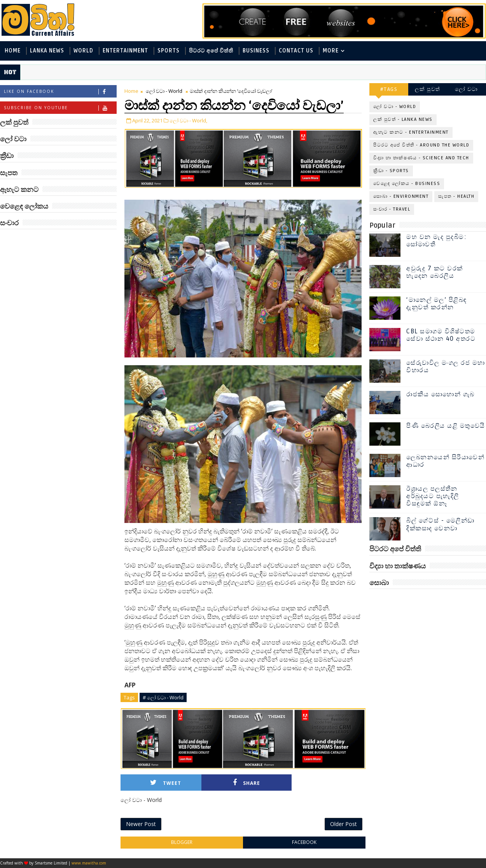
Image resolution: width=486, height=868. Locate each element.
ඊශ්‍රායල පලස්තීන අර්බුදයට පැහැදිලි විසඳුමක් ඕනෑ (433, 496)
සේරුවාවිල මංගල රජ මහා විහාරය (446, 367)
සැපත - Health (456, 196)
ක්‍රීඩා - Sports (391, 171)
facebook (304, 842)
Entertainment (125, 51)
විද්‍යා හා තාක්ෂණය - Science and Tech (421, 158)
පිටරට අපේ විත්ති (211, 51)
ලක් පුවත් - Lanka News (403, 119)
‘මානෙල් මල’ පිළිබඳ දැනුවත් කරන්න (437, 304)
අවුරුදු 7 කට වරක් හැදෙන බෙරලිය (435, 272)
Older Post (344, 824)
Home (13, 51)
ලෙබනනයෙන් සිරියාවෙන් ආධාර (445, 461)
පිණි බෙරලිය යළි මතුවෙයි (446, 426)
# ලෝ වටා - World (163, 697)
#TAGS (389, 89)
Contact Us (296, 51)
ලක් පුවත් (428, 89)
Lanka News (47, 51)
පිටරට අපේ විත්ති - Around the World (421, 145)
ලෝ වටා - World (164, 91)
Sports (169, 51)
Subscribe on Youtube (60, 108)
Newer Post (141, 824)
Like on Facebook (60, 92)
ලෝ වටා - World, (188, 120)
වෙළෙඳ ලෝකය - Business (407, 184)
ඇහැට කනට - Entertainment (411, 132)
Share (246, 783)
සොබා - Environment (401, 196)
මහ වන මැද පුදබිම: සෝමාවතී (436, 241)
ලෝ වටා (467, 89)
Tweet (166, 783)
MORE (331, 51)
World (83, 51)
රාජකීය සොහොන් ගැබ (441, 394)
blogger (182, 842)
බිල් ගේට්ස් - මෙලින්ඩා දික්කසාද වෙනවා (441, 524)
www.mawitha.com (89, 863)
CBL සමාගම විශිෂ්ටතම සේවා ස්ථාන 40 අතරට (441, 335)
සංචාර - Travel (392, 209)
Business (256, 51)
